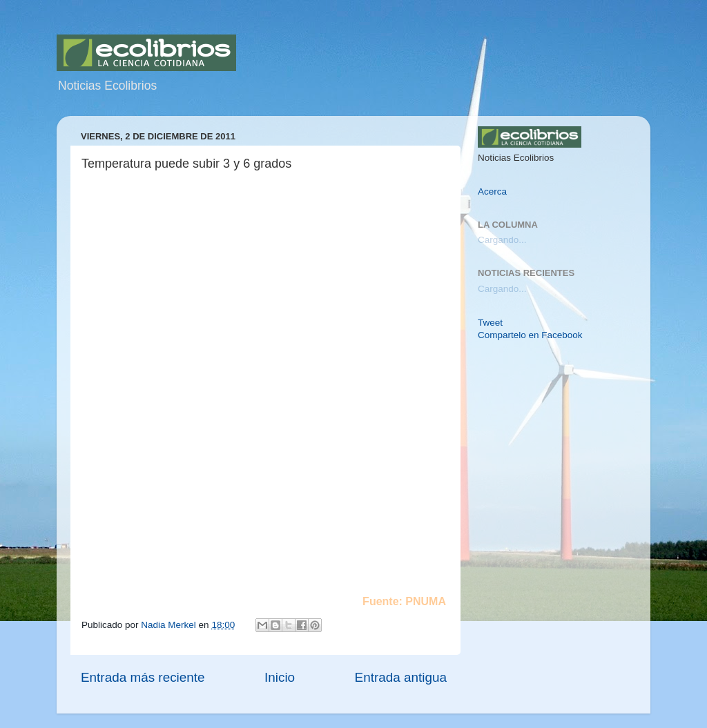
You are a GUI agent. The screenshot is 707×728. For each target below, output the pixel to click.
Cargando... (502, 240)
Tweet (490, 323)
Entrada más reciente (143, 677)
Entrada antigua (401, 677)
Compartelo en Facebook (530, 335)
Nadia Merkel (170, 625)
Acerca (492, 191)
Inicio (280, 677)
